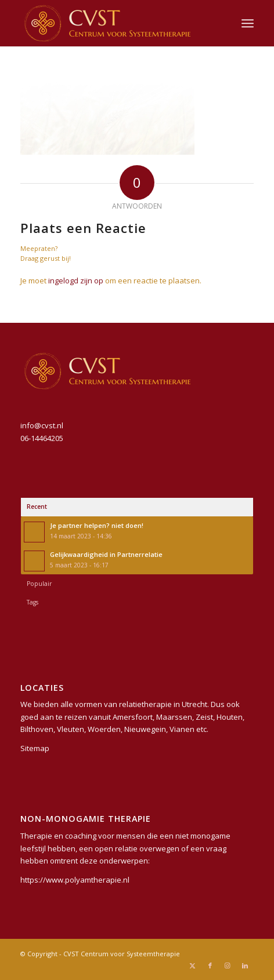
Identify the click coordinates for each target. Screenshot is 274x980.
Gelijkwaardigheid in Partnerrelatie (106, 554)
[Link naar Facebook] (210, 966)
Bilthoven (37, 729)
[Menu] (248, 23)
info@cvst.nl (42, 425)
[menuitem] (248, 23)
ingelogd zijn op (76, 280)
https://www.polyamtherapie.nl (75, 880)
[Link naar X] (193, 966)
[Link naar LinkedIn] (245, 966)
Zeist (204, 717)
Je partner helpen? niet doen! (97, 525)
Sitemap (35, 748)
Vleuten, (71, 729)
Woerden (104, 729)
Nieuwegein (145, 729)
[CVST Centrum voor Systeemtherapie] (113, 23)
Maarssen (174, 717)
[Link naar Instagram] (228, 966)
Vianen (182, 729)
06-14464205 (42, 438)
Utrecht (194, 704)
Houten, (230, 717)
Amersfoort (133, 717)
